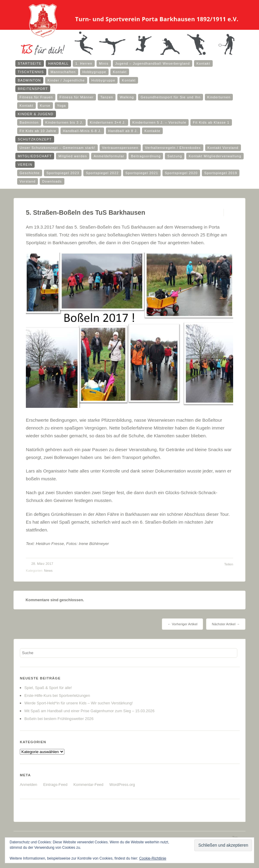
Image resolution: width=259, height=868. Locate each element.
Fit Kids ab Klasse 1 (211, 122)
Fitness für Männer (77, 97)
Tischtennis (31, 72)
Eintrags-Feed (55, 785)
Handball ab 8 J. (123, 131)
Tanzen (107, 97)
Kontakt (203, 63)
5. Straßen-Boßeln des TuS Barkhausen (86, 213)
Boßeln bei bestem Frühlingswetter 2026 (59, 719)
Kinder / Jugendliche (66, 80)
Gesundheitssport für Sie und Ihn (170, 97)
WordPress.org (122, 785)
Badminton (29, 80)
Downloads (52, 181)
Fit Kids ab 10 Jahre (38, 131)
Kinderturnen (219, 97)
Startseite (30, 63)
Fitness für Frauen (36, 97)
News (48, 571)
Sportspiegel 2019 (221, 173)
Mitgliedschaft (35, 156)
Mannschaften (63, 72)
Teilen (229, 564)
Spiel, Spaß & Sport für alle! (48, 688)
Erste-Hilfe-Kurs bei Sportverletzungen (57, 696)
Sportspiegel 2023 (63, 173)
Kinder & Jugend (36, 114)
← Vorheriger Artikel (182, 624)
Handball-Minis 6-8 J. (82, 131)
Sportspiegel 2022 (102, 173)
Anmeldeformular (109, 156)
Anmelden (29, 785)
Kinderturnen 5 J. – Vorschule (159, 122)
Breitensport (33, 89)
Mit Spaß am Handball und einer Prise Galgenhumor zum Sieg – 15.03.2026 (89, 711)
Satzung (175, 156)
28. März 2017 (42, 564)
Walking (127, 97)
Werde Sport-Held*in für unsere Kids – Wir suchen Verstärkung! (79, 703)
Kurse (45, 106)
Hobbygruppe (94, 72)
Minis (104, 63)
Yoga (62, 106)
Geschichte (30, 173)
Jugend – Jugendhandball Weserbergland (153, 63)
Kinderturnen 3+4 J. (108, 122)
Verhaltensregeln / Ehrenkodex (173, 148)
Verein (25, 165)
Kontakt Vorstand (223, 148)
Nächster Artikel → (226, 624)
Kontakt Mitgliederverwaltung (215, 156)
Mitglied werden (73, 156)
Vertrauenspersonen (120, 148)
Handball (58, 63)
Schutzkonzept (35, 139)
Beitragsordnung (146, 156)
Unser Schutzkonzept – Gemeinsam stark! (57, 148)
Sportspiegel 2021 (142, 173)
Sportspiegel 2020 (181, 173)
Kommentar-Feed (88, 785)
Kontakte (152, 131)
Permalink (218, 212)
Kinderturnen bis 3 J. (64, 122)
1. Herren (84, 63)
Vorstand (28, 181)
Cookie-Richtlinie (153, 858)
